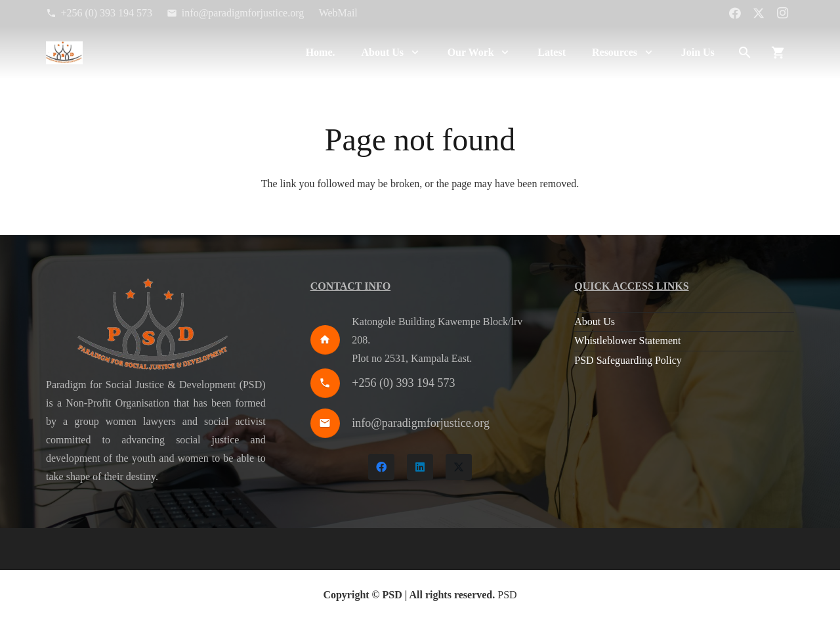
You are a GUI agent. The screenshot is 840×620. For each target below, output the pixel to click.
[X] (759, 13)
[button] (412, 53)
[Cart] (778, 53)
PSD (507, 595)
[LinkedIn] (420, 467)
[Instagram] (782, 13)
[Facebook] (735, 13)
